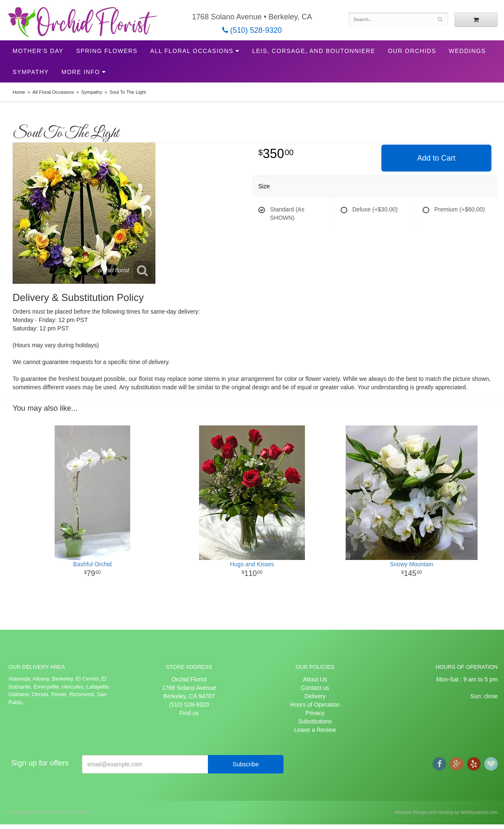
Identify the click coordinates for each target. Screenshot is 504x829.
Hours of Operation (315, 705)
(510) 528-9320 (252, 30)
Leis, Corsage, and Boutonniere (314, 51)
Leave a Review (315, 730)
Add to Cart (436, 158)
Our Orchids (412, 51)
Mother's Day (38, 51)
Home (19, 92)
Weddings (467, 51)
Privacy (315, 713)
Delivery (315, 696)
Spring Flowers (107, 51)
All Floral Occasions (192, 51)
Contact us (315, 688)
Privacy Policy (76, 812)
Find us (189, 713)
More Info (81, 72)
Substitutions (315, 721)
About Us (315, 679)
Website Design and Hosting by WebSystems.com (446, 812)
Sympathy (31, 72)
